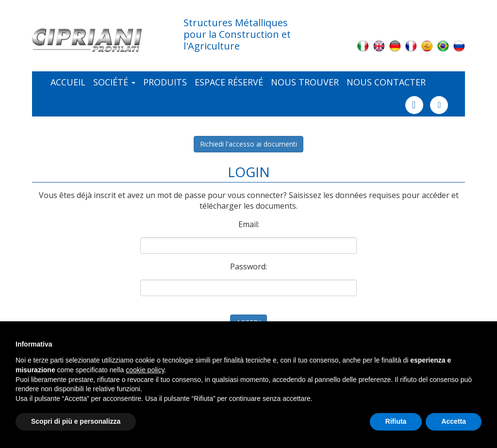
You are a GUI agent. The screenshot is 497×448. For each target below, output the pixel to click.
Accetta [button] (454, 421)
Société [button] (114, 82)
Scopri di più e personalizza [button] (76, 421)
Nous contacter (386, 82)
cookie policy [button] (145, 370)
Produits (165, 82)
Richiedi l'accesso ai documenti (248, 144)
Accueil (68, 82)
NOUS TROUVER (305, 82)
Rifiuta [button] (396, 421)
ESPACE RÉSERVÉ (229, 82)
